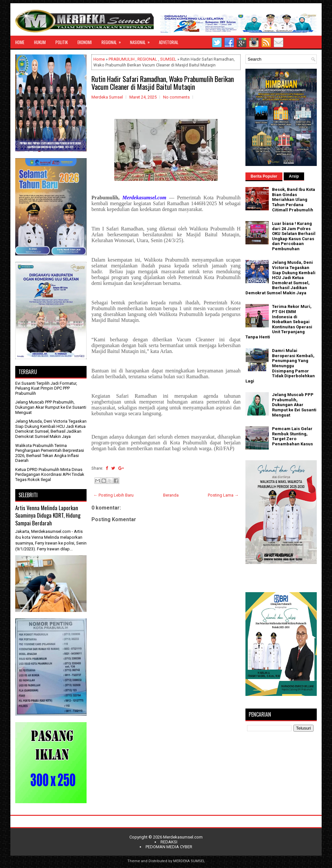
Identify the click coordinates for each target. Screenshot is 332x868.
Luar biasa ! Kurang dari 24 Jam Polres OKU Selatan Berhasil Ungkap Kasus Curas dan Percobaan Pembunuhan (294, 236)
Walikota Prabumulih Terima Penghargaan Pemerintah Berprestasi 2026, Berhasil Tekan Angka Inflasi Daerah (50, 453)
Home (99, 59)
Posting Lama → (223, 495)
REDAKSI (169, 842)
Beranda (171, 495)
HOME (20, 42)
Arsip (294, 176)
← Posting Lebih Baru (113, 495)
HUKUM (40, 42)
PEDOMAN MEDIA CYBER (169, 847)
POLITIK (62, 42)
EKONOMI (85, 42)
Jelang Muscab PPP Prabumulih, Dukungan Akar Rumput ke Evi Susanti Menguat (51, 407)
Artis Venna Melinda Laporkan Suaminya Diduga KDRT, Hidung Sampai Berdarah (48, 515)
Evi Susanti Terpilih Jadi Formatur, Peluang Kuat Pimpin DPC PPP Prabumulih (46, 388)
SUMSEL (168, 59)
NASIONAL (142, 41)
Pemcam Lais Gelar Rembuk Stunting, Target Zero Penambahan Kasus (292, 436)
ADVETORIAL (169, 42)
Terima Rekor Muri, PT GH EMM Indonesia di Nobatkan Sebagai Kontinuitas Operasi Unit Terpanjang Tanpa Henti (279, 322)
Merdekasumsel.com (183, 837)
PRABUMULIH (122, 59)
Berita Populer (264, 176)
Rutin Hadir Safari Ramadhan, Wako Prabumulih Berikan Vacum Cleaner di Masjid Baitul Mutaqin (163, 83)
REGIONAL (113, 41)
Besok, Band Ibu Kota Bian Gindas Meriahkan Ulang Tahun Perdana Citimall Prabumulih (294, 199)
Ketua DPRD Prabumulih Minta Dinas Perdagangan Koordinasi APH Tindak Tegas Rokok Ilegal (50, 475)
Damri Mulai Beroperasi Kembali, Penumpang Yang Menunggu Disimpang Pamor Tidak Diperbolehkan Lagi (280, 366)
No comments (176, 97)
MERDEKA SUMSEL (189, 861)
